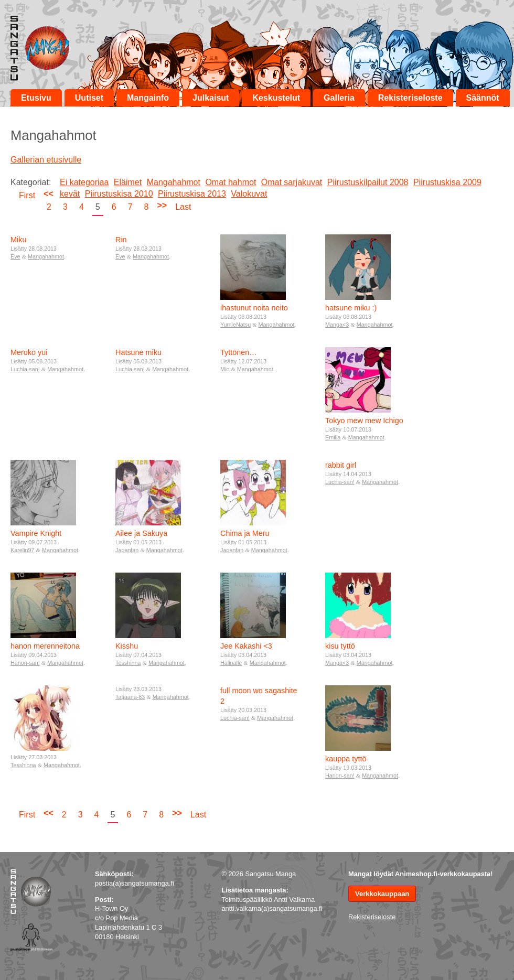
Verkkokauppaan (382, 894)
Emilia (333, 437)
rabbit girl (341, 465)
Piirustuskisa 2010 (119, 194)
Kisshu (127, 646)
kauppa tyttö (346, 759)
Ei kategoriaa (84, 182)
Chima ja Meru (245, 533)
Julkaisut (211, 98)
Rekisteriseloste (410, 98)
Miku (18, 240)
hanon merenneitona (45, 646)
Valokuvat (249, 194)
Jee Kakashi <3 (246, 646)
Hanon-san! (25, 663)
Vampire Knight (36, 533)
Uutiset (89, 98)
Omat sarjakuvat (292, 182)
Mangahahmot (174, 182)
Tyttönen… (239, 352)
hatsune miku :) (351, 308)
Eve (15, 256)
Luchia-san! (25, 369)
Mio (225, 369)
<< (49, 194)
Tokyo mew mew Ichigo (364, 421)
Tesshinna (128, 663)
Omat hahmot (231, 182)
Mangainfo (148, 98)
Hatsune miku (138, 352)
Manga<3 (337, 325)
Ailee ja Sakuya (141, 533)
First (27, 195)
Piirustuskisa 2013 (192, 194)
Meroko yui (29, 352)
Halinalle (231, 663)
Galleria (339, 98)
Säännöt (483, 98)
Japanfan (127, 550)
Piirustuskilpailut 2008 (368, 182)
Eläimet (128, 182)
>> (162, 205)
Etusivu (36, 98)
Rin (121, 240)
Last (183, 207)
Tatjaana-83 (130, 697)
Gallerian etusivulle (46, 160)
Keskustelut (276, 98)
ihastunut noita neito (254, 308)
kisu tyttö (340, 646)
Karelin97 (23, 550)
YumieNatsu (235, 325)
